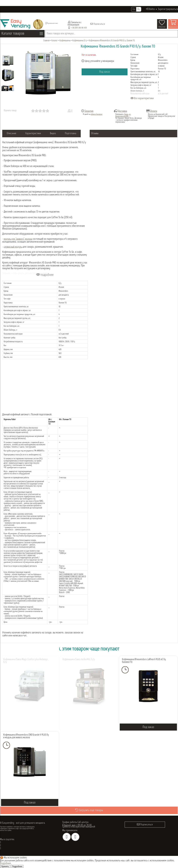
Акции (93, 15)
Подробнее (5, 863)
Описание (12, 133)
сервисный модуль (13, 247)
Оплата (154, 111)
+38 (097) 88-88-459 (79, 28)
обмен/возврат (97, 114)
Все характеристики (142, 98)
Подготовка (71, 133)
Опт (86, 15)
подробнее (45, 275)
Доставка (122, 111)
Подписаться (98, 24)
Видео (53, 133)
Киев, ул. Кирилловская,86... (123, 115)
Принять (5, 866)
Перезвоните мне (52, 23)
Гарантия (89, 111)
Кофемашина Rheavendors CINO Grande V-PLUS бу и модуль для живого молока (26, 736)
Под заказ (105, 72)
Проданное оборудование (70, 15)
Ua (134, 9)
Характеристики (33, 133)
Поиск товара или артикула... (61, 34)
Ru (139, 9)
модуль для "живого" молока (18, 239)
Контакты (122, 15)
